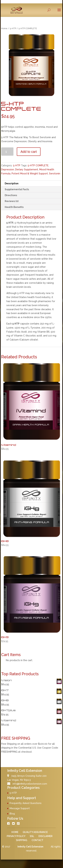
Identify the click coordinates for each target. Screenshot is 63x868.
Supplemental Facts (17, 189)
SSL (32, 836)
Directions (11, 195)
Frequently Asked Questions (26, 803)
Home (4, 28)
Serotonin (55, 174)
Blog (12, 814)
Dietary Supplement (27, 169)
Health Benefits (14, 207)
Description (12, 183)
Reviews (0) (12, 201)
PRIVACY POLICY (16, 836)
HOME (15, 832)
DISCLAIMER (45, 836)
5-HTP (13, 28)
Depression (8, 169)
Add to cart (29, 152)
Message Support (20, 808)
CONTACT (37, 840)
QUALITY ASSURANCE (35, 832)
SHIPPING (22, 840)
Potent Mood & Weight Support (30, 174)
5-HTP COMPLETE (38, 165)
